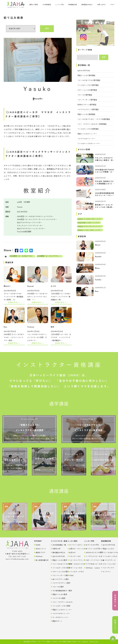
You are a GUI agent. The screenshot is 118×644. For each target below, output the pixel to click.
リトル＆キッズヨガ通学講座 (88, 85)
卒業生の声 (56, 549)
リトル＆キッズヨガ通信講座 (88, 129)
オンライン (106, 572)
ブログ (112, 5)
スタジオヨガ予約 (91, 545)
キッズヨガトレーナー (57, 617)
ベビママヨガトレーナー (86, 139)
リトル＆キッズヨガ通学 (57, 568)
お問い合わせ (101, 5)
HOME (23, 5)
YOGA (71, 575)
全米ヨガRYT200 (84, 71)
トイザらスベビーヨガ (91, 556)
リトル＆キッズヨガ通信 (57, 606)
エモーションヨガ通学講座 (87, 90)
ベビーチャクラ (107, 568)
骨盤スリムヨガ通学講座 (86, 76)
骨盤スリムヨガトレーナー (87, 134)
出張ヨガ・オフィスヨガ (74, 549)
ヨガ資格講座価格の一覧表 (57, 591)
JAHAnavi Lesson (91, 568)
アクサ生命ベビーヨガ (91, 564)
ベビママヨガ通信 (57, 598)
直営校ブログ (40, 552)
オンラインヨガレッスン (74, 545)
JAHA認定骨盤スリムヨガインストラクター (89, 223)
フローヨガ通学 (57, 587)
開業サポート (56, 621)
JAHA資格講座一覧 (57, 545)
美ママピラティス (107, 560)
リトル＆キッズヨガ (74, 572)
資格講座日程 (73, 5)
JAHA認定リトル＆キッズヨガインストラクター (90, 230)
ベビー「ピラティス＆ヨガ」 (57, 602)
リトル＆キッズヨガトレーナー (89, 144)
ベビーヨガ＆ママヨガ (74, 564)
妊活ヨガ (72, 552)
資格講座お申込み (87, 5)
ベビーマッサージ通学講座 (87, 100)
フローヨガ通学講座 (85, 95)
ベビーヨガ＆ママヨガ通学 (57, 564)
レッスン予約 (60, 5)
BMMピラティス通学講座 (87, 105)
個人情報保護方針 (40, 560)
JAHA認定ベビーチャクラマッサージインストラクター (50, 256)
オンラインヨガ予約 (91, 549)
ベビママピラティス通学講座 (88, 110)
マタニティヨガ (74, 556)
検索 (47, 29)
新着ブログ (115, 625)
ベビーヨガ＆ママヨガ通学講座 (89, 80)
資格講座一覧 (115, 601)
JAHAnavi (38, 556)
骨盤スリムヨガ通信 (57, 594)
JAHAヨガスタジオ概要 (91, 552)
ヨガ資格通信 (47, 5)
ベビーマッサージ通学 (57, 575)
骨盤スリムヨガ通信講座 (86, 114)
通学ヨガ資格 (34, 5)
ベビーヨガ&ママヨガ (107, 552)
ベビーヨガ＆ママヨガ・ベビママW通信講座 (94, 119)
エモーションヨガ (74, 568)
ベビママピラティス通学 (57, 583)
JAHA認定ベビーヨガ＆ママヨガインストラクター (22, 256)
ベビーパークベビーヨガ (91, 560)
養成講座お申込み (57, 552)
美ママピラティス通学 (57, 579)
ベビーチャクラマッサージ (74, 560)
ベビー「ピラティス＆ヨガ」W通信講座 (92, 124)
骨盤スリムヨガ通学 (57, 560)
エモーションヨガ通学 (57, 572)
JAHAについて (40, 549)
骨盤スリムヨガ (107, 549)
